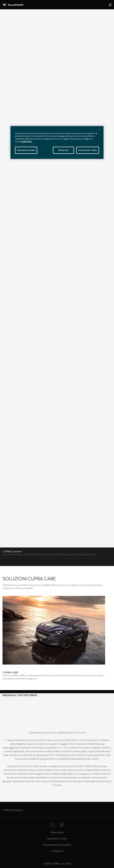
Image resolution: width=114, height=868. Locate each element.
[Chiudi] (99, 130)
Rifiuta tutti (63, 150)
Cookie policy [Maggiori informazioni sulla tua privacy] (26, 141)
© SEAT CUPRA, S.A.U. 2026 (57, 864)
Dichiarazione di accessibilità (57, 845)
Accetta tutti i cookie (88, 150)
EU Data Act (58, 851)
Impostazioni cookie (57, 839)
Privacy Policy (57, 832)
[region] (57, 143)
